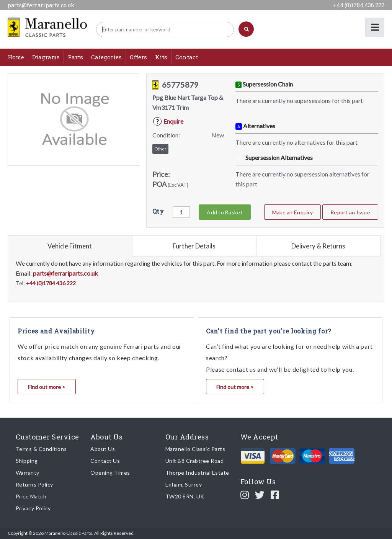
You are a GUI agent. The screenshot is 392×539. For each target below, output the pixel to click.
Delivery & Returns (318, 246)
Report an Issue (350, 212)
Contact (187, 57)
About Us (103, 449)
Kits (161, 57)
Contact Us (105, 461)
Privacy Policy (33, 508)
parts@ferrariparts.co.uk (41, 5)
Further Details (194, 246)
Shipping (27, 461)
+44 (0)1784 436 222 (359, 5)
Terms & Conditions (41, 449)
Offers (138, 57)
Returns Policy (34, 484)
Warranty (28, 473)
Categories (106, 57)
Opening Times (110, 473)
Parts (75, 57)
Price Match (31, 496)
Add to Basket (225, 212)
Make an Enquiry (292, 212)
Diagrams (46, 57)
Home (16, 57)
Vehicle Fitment (70, 246)
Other (160, 149)
